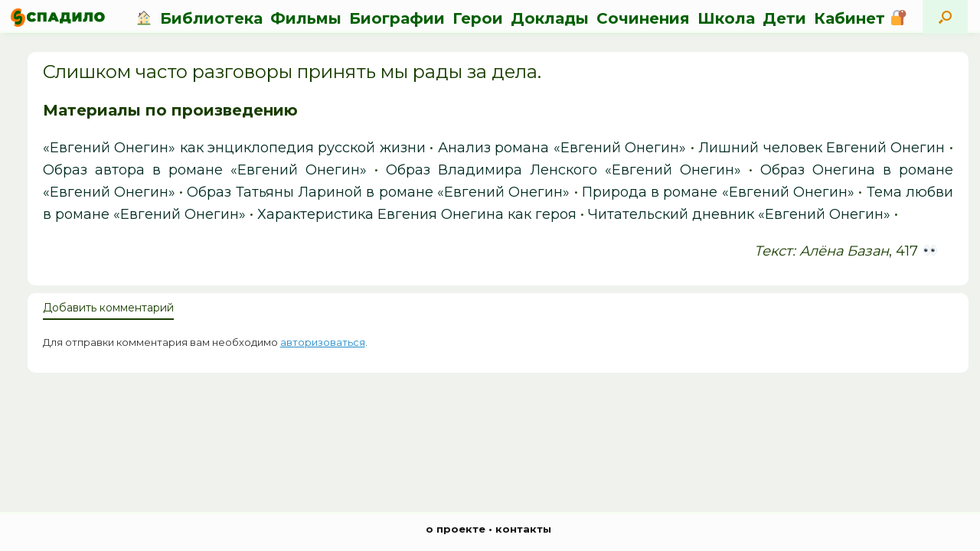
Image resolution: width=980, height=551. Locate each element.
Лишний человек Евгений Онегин (822, 148)
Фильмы (306, 18)
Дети (784, 18)
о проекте (456, 529)
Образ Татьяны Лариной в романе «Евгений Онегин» (378, 192)
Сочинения (643, 18)
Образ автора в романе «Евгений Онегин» (205, 170)
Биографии (397, 18)
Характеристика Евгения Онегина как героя (417, 214)
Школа (726, 18)
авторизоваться (323, 342)
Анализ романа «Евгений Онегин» (562, 148)
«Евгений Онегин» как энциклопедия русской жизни (234, 148)
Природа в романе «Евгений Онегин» (718, 192)
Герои (478, 18)
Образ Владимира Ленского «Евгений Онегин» (563, 170)
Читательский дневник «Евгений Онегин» (739, 214)
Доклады (550, 18)
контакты (523, 529)
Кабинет (860, 18)
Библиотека (211, 18)
